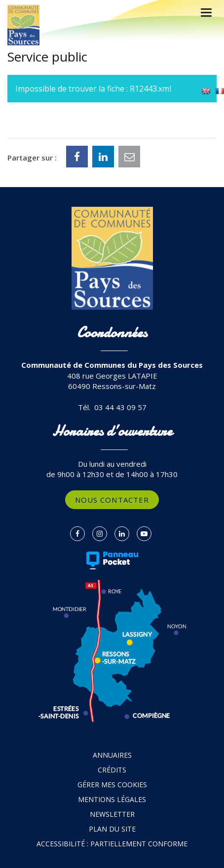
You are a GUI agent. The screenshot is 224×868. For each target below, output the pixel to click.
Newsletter (112, 814)
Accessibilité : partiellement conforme (112, 844)
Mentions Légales (112, 799)
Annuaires (112, 755)
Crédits (112, 770)
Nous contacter (112, 500)
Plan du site (112, 829)
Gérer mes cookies (112, 785)
